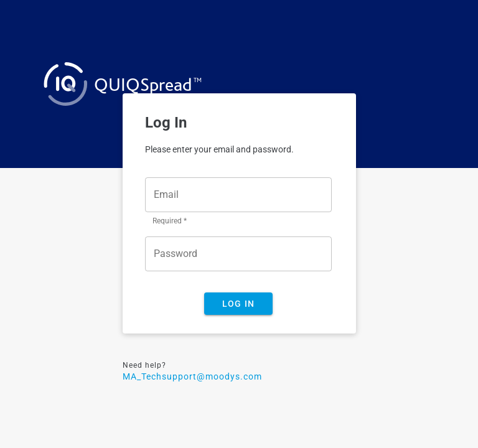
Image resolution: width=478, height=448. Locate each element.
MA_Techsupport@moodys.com (192, 376)
